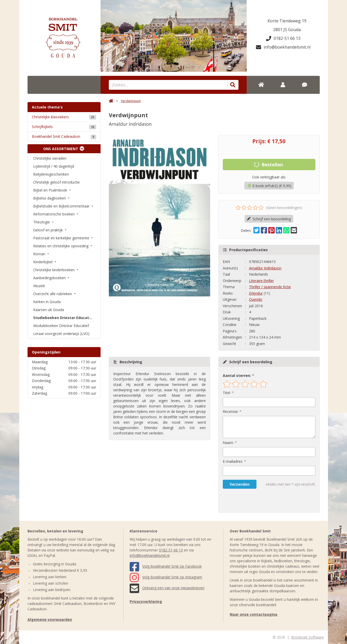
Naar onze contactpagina (253, 614)
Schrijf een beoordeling (269, 219)
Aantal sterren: (237, 375)
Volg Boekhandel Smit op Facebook (166, 566)
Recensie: (231, 411)
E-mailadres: (233, 461)
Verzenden (240, 484)
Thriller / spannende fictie (270, 287)
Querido (256, 299)
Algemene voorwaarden (50, 619)
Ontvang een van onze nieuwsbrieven (167, 588)
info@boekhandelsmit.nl (283, 47)
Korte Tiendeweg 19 (287, 21)
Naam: (228, 443)
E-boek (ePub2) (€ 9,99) (270, 186)
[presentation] (256, 501)
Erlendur (256, 293)
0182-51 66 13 (283, 38)
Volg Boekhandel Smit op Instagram (166, 577)
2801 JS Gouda (287, 30)
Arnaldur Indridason (265, 268)
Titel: (227, 393)
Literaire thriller (261, 281)
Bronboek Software (308, 637)
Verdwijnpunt (131, 101)
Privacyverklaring (146, 601)
